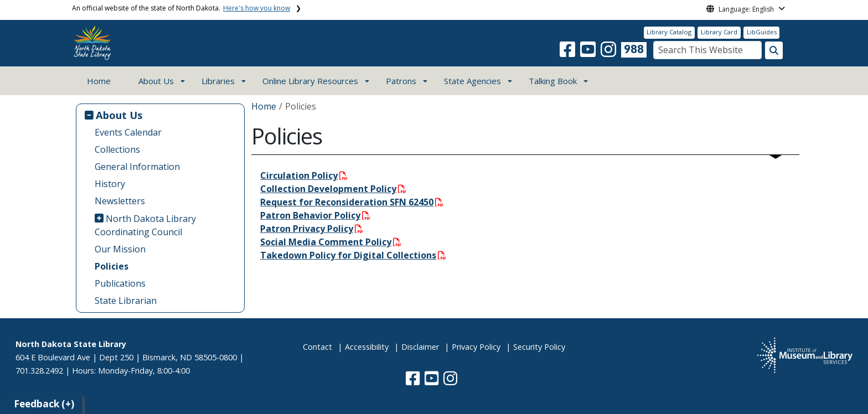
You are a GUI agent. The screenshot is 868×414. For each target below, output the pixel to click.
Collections (117, 149)
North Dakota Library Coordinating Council (146, 225)
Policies (112, 266)
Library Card (719, 32)
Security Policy (539, 347)
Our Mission (120, 249)
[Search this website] (774, 50)
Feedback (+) (44, 404)
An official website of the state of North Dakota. (181, 8)
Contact (317, 347)
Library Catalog (669, 32)
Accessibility (367, 347)
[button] (569, 53)
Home (99, 81)
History (110, 184)
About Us (119, 115)
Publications (120, 283)
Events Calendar (128, 132)
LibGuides (762, 32)
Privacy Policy (476, 347)
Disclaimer (420, 347)
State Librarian (126, 301)
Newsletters (120, 201)
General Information (137, 167)
